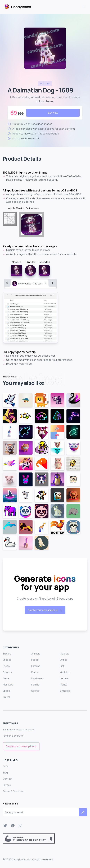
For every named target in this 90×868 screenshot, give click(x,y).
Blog (5, 773)
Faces (6, 666)
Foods (35, 660)
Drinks (64, 660)
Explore (7, 654)
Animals (36, 654)
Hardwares (38, 678)
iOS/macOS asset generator (19, 729)
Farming (36, 666)
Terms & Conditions (14, 791)
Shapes (7, 660)
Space (6, 691)
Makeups (8, 685)
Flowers (7, 672)
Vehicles (65, 672)
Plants (64, 685)
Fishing (35, 685)
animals (45, 83)
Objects (65, 654)
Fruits (35, 672)
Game (6, 678)
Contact (8, 779)
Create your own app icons (45, 610)
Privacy (7, 785)
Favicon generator (13, 736)
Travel (6, 697)
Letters (64, 678)
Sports (35, 691)
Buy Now (53, 113)
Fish (62, 666)
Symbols (65, 691)
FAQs (6, 766)
